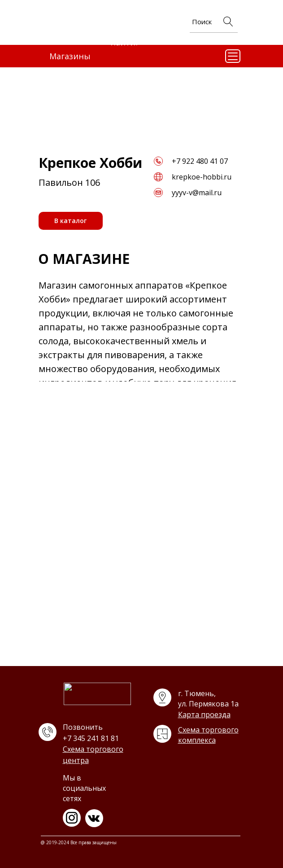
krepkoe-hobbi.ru (202, 177)
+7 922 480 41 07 (200, 161)
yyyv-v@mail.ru (197, 193)
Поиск (202, 22)
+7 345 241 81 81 (91, 738)
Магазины (70, 56)
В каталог (70, 221)
